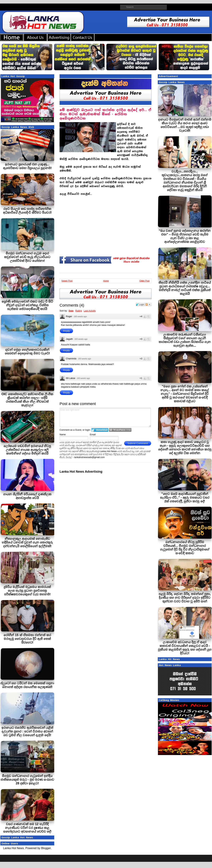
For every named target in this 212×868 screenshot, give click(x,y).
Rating (79, 311)
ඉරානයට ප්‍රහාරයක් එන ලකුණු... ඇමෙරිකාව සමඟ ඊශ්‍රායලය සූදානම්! (27, 166)
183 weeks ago (80, 316)
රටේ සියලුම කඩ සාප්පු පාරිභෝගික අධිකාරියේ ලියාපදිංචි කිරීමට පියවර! (27, 211)
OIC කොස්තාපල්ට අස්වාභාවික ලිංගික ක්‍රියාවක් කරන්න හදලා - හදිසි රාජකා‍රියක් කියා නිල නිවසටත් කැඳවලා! (27, 400)
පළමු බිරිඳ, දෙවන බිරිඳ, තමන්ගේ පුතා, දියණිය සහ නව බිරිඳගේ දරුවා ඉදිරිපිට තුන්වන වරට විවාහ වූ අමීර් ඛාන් (185, 598)
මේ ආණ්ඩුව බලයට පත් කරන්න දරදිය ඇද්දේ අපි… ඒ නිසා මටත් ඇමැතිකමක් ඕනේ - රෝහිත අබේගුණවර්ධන (105, 114)
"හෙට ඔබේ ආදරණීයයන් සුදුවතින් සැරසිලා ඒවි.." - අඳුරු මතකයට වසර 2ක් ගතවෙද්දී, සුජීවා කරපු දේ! (185, 498)
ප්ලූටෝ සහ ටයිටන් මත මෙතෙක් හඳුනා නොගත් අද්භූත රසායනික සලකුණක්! (27, 685)
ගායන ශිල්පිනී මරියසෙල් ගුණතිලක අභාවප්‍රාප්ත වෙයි (27, 496)
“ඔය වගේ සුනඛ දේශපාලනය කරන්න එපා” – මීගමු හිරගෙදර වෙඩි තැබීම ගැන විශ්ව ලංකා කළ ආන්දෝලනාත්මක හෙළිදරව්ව (185, 236)
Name (63, 434)
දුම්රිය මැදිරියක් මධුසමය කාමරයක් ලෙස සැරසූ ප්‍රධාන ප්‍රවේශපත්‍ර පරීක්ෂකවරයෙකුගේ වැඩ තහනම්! (27, 591)
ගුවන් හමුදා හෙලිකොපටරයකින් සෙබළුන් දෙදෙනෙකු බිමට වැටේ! (27, 351)
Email (93, 434)
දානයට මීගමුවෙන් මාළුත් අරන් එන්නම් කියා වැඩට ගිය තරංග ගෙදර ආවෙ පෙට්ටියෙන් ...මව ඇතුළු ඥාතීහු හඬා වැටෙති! (185, 125)
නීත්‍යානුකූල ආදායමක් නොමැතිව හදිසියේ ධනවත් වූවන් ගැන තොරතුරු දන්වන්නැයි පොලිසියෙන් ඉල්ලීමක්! (27, 542)
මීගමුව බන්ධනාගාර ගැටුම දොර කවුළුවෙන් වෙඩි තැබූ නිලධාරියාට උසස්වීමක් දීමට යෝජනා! (27, 257)
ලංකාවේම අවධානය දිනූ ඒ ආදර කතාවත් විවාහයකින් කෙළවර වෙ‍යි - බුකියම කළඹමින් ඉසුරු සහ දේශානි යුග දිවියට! (185, 648)
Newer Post (67, 281)
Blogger (46, 848)
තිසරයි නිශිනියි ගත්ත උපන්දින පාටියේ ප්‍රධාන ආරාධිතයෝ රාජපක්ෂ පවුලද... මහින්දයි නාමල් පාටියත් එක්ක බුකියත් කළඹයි (185, 288)
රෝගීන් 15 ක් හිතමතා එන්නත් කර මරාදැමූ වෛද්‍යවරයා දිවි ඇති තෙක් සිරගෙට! (27, 639)
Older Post (144, 281)
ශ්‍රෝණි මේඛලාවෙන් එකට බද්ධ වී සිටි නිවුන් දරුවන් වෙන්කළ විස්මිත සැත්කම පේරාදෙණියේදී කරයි (27, 305)
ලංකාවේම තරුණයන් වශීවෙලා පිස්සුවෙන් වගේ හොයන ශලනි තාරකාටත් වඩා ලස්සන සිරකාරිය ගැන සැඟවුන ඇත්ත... (185, 340)
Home (106, 281)
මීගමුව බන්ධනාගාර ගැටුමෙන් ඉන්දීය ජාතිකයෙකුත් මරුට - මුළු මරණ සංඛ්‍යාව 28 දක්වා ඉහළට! (27, 780)
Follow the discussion (148, 304)
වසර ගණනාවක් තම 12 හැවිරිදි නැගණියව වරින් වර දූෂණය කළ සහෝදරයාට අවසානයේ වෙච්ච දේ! (27, 828)
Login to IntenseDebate (100, 430)
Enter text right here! (105, 417)
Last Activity (90, 311)
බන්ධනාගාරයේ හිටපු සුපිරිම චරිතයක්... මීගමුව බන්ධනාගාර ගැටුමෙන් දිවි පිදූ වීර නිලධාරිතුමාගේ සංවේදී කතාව (185, 548)
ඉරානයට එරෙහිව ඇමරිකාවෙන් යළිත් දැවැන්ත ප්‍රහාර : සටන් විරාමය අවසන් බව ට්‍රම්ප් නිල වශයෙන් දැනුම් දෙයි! (27, 731)
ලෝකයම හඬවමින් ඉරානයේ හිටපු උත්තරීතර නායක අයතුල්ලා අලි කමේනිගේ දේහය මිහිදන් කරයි (27, 450)
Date (71, 311)
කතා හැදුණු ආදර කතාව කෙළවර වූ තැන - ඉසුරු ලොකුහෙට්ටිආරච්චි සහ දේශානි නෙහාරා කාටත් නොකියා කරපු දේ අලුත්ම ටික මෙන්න (185, 448)
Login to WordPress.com (120, 430)
